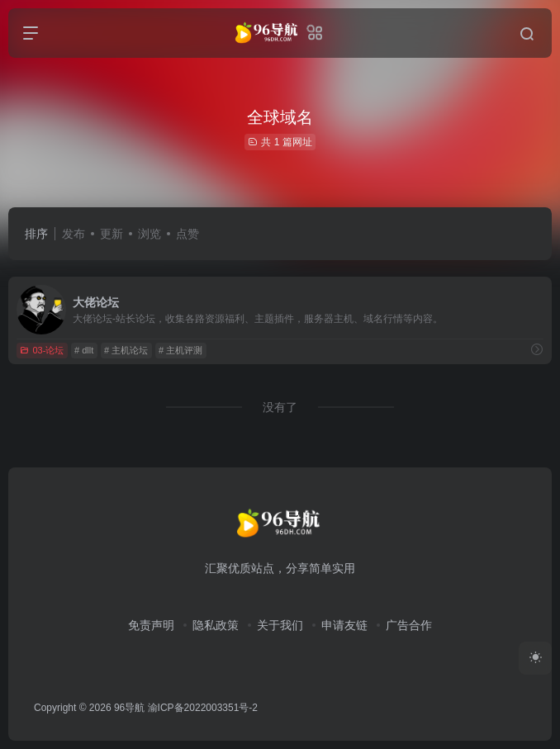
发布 (74, 234)
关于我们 (280, 625)
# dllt (84, 350)
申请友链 (344, 625)
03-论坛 (42, 350)
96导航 (129, 708)
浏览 (149, 234)
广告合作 (409, 625)
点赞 (187, 234)
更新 (112, 234)
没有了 (280, 407)
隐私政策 (216, 625)
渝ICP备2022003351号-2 (203, 708)
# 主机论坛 (126, 350)
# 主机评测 (180, 350)
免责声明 (151, 625)
